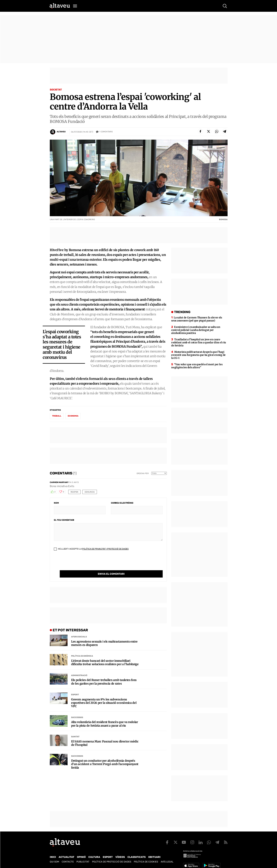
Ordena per (143, 473)
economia (73, 416)
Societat (56, 90)
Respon (74, 492)
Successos (77, 710)
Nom (56, 503)
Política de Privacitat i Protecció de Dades (105, 549)
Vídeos (120, 857)
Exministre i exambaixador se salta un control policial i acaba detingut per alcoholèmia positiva (196, 330)
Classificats (137, 857)
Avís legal (167, 862)
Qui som (54, 862)
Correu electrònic (122, 503)
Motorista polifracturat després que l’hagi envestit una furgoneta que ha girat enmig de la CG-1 (198, 355)
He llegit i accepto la (91, 549)
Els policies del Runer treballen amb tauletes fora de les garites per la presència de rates (104, 674)
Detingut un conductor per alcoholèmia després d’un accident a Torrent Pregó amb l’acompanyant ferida (105, 757)
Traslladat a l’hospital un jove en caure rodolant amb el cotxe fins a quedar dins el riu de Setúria (199, 342)
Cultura (94, 857)
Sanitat (75, 729)
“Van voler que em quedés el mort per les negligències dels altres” (197, 366)
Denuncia (90, 492)
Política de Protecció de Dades (112, 862)
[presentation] (81, 563)
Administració (79, 668)
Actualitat (66, 857)
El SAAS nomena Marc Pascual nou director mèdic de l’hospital (105, 736)
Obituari (154, 857)
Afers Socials (79, 629)
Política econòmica (82, 649)
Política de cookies (146, 862)
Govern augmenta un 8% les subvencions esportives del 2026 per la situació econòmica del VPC (104, 696)
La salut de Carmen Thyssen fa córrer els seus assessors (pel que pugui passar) (197, 319)
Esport (75, 687)
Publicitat (83, 862)
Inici (53, 857)
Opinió (81, 857)
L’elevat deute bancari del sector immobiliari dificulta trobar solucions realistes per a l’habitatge (105, 655)
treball (57, 416)
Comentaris (106, 132)
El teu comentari (64, 520)
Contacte (68, 862)
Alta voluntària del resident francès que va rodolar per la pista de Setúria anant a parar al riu (105, 716)
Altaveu (61, 132)
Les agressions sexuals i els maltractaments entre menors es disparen (104, 636)
